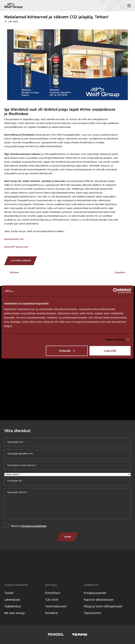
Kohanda (67, 351)
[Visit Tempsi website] (80, 635)
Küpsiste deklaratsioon (99, 600)
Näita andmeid (115, 339)
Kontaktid (51, 613)
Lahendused (12, 600)
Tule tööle (52, 600)
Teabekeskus (13, 607)
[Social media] (6, 572)
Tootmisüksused (56, 607)
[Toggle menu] (129, 6)
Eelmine (12, 273)
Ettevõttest (53, 593)
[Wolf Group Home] (13, 6)
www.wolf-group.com (16, 247)
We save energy (15, 613)
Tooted (9, 593)
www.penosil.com (14, 239)
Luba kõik (110, 351)
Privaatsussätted (95, 593)
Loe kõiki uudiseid (21, 261)
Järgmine (123, 273)
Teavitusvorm (93, 613)
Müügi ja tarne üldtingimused (103, 607)
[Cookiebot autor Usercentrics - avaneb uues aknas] (116, 291)
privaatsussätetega (34, 526)
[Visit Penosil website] (56, 635)
